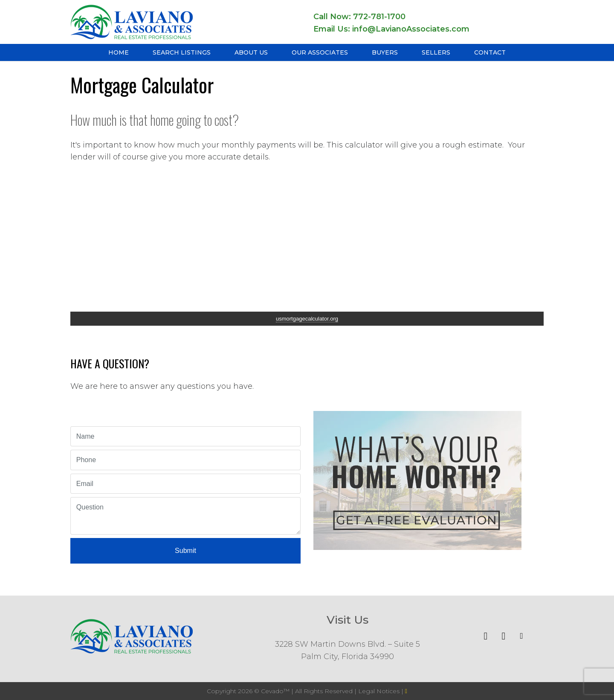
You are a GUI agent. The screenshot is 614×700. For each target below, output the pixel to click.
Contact (490, 52)
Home (119, 52)
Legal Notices (380, 691)
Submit (185, 551)
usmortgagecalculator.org (307, 319)
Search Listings (182, 52)
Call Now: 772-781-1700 (359, 17)
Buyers (385, 52)
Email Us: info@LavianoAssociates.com (391, 29)
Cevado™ (276, 691)
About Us (251, 52)
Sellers (436, 52)
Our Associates (320, 52)
